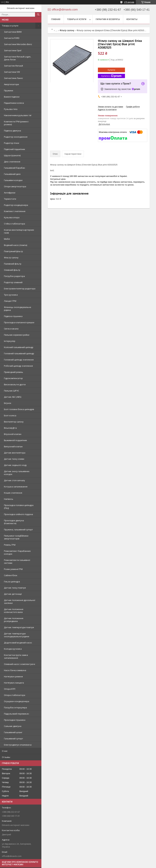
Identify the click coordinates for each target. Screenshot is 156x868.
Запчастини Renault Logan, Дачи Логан (18, 58)
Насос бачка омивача (15, 670)
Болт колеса (10, 415)
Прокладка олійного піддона (18, 514)
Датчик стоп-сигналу (14, 480)
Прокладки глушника (15, 720)
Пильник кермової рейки (17, 335)
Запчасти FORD (12, 38)
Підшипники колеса (14, 103)
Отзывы (6, 757)
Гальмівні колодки (13, 180)
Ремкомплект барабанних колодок (17, 552)
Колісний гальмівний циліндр (19, 347)
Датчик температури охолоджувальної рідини (17, 635)
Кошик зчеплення (13, 493)
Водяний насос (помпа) (16, 245)
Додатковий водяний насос (18, 643)
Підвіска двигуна (12, 131)
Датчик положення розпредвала (14, 620)
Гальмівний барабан (14, 168)
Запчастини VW (12, 72)
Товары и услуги (10, 26)
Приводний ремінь (14, 372)
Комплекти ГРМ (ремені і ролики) (16, 123)
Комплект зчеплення (15, 211)
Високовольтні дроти (15, 384)
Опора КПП (10, 689)
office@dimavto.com (12, 856)
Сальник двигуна (13, 726)
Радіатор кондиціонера (16, 205)
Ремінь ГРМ (10, 545)
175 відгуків (129, 2)
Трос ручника (11, 295)
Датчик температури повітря (19, 627)
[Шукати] (38, 14)
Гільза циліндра (12, 582)
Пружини (9, 91)
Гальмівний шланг (13, 732)
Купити (111, 70)
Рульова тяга (11, 109)
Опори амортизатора (15, 186)
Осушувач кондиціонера (17, 701)
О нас (5, 751)
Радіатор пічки (12, 143)
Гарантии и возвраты (108, 19)
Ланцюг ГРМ (10, 301)
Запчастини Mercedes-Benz (18, 44)
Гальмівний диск (12, 174)
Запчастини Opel (13, 50)
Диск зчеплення (12, 162)
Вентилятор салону (14, 422)
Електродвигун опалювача (18, 745)
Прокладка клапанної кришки (19, 322)
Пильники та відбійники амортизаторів (16, 537)
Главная (56, 19)
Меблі (7, 239)
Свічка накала (11, 329)
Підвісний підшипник (15, 149)
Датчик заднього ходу (15, 465)
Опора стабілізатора (15, 695)
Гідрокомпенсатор (13, 378)
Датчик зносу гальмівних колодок (17, 473)
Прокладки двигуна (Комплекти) (14, 522)
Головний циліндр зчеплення (19, 360)
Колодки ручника (13, 649)
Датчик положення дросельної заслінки (20, 602)
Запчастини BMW (13, 32)
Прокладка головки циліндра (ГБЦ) (19, 507)
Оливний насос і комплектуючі (19, 664)
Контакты (132, 19)
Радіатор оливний (13, 282)
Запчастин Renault (13, 66)
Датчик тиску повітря (15, 588)
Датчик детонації (13, 594)
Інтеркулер (10, 341)
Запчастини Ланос (13, 78)
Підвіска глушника (13, 316)
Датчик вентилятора (15, 453)
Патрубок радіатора (14, 276)
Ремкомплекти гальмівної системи (17, 561)
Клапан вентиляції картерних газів (19, 231)
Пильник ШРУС (12, 391)
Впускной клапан (13, 434)
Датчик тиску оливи (14, 459)
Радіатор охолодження (16, 137)
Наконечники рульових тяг (18, 115)
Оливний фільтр (12, 270)
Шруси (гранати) (12, 155)
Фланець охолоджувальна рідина (18, 309)
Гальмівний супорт (14, 739)
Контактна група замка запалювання (16, 656)
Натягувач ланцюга (14, 683)
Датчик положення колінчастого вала (14, 611)
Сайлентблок (11, 575)
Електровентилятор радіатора (20, 289)
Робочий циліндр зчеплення (18, 366)
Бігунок (8, 403)
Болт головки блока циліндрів (19, 409)
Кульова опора (12, 217)
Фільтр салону (11, 258)
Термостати (10, 199)
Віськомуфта (10, 428)
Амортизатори (11, 84)
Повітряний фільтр (13, 251)
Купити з (111, 76)
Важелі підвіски (12, 97)
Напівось (9, 499)
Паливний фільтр (13, 264)
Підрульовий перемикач (16, 714)
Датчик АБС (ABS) (13, 397)
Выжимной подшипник (16, 440)
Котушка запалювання (16, 487)
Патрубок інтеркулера (15, 708)
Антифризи (10, 193)
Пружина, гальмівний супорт (18, 530)
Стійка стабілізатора (14, 224)
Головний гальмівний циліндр (19, 353)
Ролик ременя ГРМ (13, 569)
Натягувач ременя (13, 676)
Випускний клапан (13, 446)
